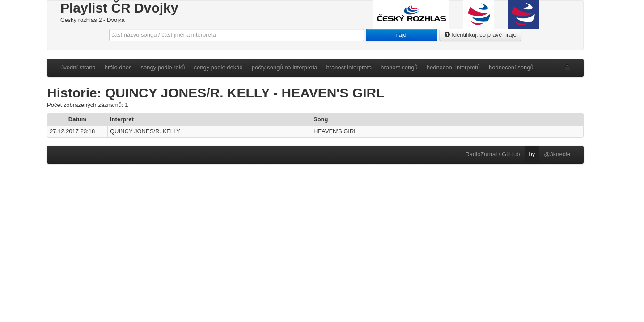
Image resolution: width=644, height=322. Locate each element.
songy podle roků (163, 67)
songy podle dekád (218, 67)
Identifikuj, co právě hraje (480, 35)
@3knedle (557, 154)
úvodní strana (78, 67)
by (532, 154)
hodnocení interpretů (453, 67)
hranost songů (399, 67)
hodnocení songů (511, 67)
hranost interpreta (349, 67)
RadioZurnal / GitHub (492, 154)
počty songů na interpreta (285, 67)
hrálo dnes (118, 67)
